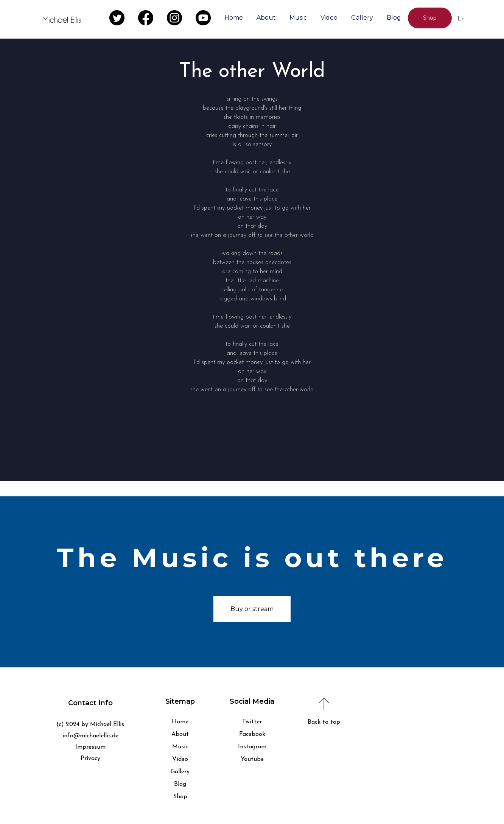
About (266, 18)
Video (329, 18)
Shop (180, 797)
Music (298, 18)
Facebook (252, 734)
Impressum (90, 747)
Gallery (362, 18)
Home (234, 18)
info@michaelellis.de (90, 736)
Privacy (90, 759)
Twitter (252, 722)
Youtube (252, 759)
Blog (394, 18)
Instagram (252, 747)
